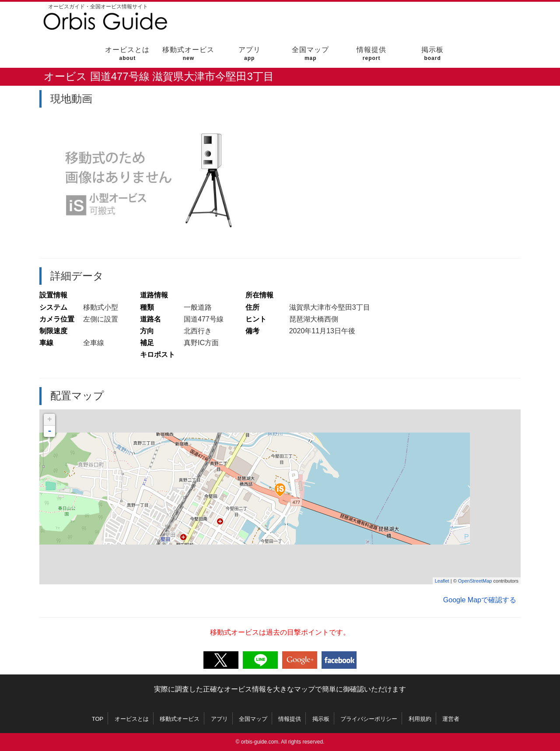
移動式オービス (188, 54)
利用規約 (420, 719)
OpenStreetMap (475, 581)
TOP (98, 719)
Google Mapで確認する (480, 600)
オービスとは (128, 54)
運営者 (451, 719)
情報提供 (372, 54)
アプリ (250, 54)
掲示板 (432, 54)
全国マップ (310, 54)
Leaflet (442, 581)
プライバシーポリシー (369, 719)
